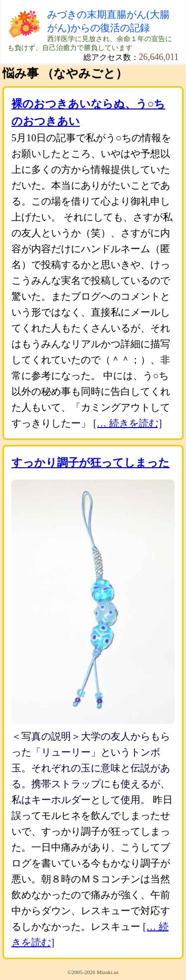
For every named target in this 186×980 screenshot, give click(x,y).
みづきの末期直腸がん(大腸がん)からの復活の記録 (108, 21)
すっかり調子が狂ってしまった (91, 463)
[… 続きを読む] (127, 423)
